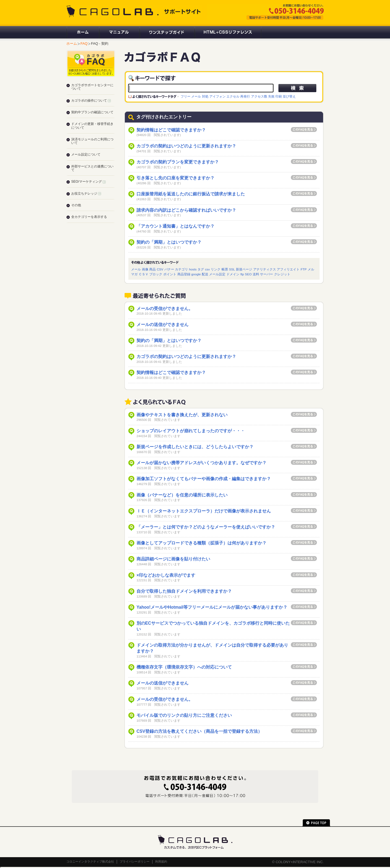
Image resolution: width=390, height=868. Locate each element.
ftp (242, 274)
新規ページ (244, 269)
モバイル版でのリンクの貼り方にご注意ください (184, 715)
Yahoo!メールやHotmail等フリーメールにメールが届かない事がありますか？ (212, 607)
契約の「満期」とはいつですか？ (169, 242)
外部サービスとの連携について (92, 168)
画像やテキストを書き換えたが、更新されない (182, 415)
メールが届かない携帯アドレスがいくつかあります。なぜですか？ (201, 463)
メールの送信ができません (162, 325)
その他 (76, 205)
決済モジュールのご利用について (92, 141)
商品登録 (184, 274)
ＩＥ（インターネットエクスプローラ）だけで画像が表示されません (204, 511)
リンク (216, 269)
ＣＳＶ (144, 274)
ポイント (170, 274)
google (196, 274)
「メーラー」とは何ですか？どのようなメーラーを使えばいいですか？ (206, 527)
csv (207, 269)
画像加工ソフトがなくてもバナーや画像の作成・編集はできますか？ (204, 479)
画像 (145, 269)
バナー (169, 269)
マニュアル (119, 32)
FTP (304, 269)
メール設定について (86, 154)
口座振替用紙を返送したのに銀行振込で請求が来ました (191, 194)
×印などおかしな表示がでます (166, 575)
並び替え (289, 96)
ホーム (83, 32)
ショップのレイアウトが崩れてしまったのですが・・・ (191, 431)
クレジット (282, 274)
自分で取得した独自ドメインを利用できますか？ (184, 591)
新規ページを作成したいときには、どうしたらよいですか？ (195, 447)
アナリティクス (265, 269)
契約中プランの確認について (92, 112)
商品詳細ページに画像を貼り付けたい (173, 559)
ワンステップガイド (167, 32)
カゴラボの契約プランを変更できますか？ (178, 162)
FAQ (84, 43)
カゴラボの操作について (91, 101)
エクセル (233, 96)
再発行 (245, 96)
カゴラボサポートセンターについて (92, 87)
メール (196, 96)
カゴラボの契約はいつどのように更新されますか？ (186, 146)
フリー (186, 96)
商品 (152, 269)
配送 (205, 274)
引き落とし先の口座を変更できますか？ (175, 178)
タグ (201, 269)
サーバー (266, 274)
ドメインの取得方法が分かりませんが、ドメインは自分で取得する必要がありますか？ (212, 648)
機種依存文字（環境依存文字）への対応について (184, 667)
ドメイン (233, 274)
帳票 (225, 269)
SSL (232, 269)
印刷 (279, 96)
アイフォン (217, 96)
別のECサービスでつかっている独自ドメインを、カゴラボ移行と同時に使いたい (213, 626)
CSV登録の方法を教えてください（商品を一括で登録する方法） (199, 731)
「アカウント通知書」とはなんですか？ (175, 226)
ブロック (156, 274)
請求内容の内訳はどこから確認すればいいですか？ (186, 210)
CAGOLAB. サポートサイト (134, 11)
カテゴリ (181, 269)
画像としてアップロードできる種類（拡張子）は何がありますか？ (201, 543)
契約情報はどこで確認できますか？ (171, 130)
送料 (256, 274)
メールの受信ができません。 (165, 309)
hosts (193, 269)
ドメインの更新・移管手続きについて (92, 126)
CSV (160, 269)
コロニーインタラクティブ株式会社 (90, 861)
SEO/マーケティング (88, 182)
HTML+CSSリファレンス (228, 32)
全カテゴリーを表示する (89, 217)
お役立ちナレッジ (86, 193)
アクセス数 (259, 96)
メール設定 (217, 274)
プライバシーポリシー (135, 861)
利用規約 (161, 861)
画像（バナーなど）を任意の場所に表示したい (182, 495)
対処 (205, 96)
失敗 (271, 96)
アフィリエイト (288, 269)
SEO (248, 274)
